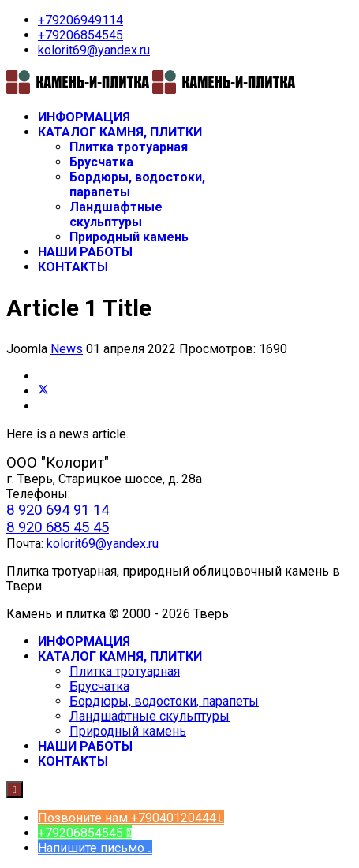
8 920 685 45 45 (58, 527)
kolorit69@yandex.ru (94, 50)
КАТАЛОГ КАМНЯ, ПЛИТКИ (120, 132)
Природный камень (129, 237)
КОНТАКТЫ (73, 267)
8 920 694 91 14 (58, 510)
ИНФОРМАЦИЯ (84, 117)
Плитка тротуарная (129, 147)
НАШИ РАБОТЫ (85, 252)
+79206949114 (80, 20)
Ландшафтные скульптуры (116, 214)
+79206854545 (80, 35)
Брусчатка (101, 162)
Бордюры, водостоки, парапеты (164, 701)
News (67, 349)
